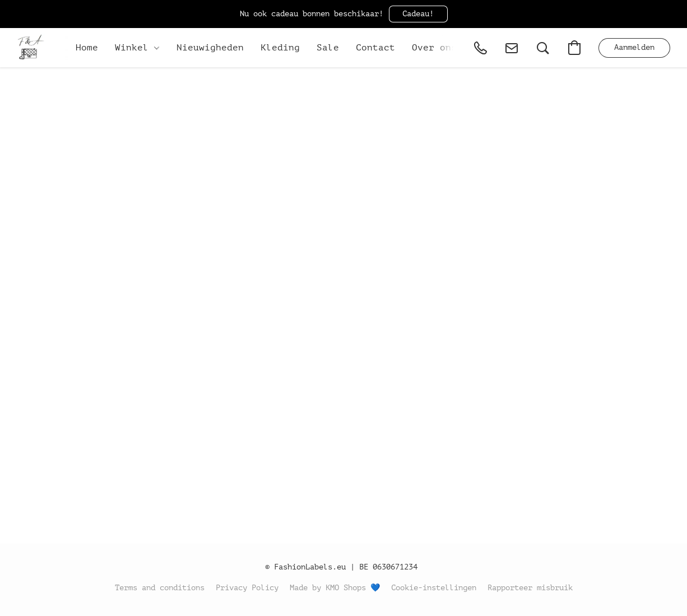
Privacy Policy (247, 588)
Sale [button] (328, 48)
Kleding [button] (280, 48)
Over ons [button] (434, 48)
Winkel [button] (137, 48)
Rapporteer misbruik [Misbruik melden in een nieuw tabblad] (530, 588)
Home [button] (87, 48)
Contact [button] (375, 48)
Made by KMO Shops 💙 (335, 588)
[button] (418, 14)
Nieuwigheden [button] (210, 48)
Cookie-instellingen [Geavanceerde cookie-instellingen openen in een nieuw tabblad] (434, 588)
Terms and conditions (160, 588)
